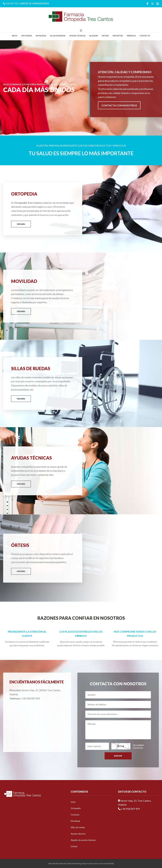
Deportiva (118, 36)
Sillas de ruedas (58, 36)
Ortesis (105, 36)
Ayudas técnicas (77, 36)
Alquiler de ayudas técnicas (83, 840)
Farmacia (131, 36)
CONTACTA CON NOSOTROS (119, 105)
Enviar (118, 756)
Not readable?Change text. (138, 746)
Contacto (145, 36)
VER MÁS (21, 224)
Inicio (15, 36)
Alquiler (93, 36)
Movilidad (41, 36)
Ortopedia (27, 36)
